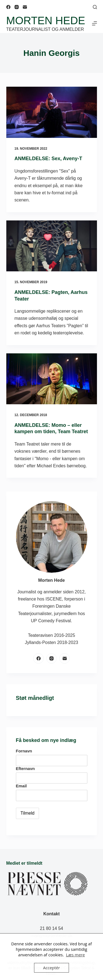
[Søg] (95, 7)
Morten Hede (46, 21)
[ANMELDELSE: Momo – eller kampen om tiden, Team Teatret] (52, 379)
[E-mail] (25, 7)
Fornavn (24, 751)
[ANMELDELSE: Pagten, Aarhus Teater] (52, 246)
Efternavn (25, 769)
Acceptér (51, 968)
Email (21, 786)
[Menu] (94, 23)
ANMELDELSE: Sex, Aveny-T (48, 159)
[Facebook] (8, 7)
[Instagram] (17, 7)
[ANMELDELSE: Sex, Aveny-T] (52, 112)
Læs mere (75, 955)
